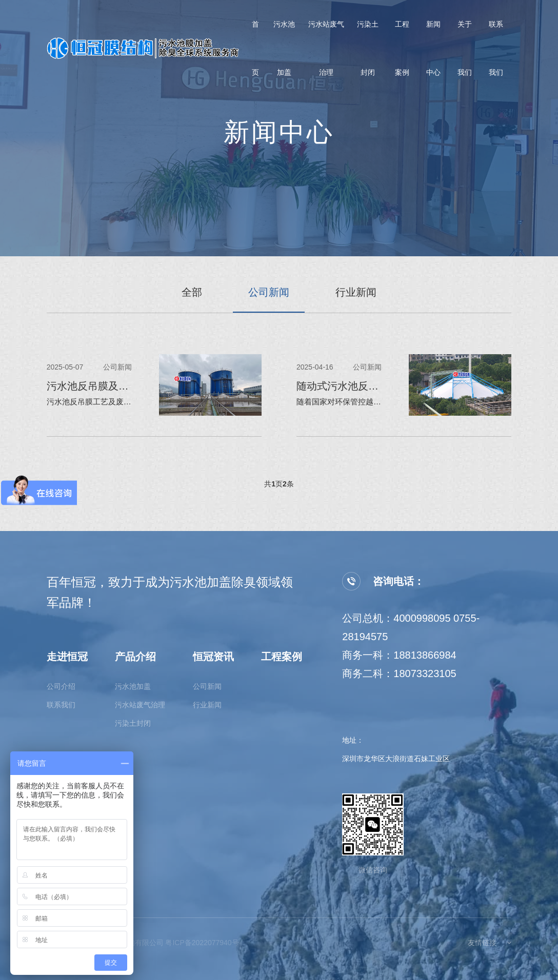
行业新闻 (356, 292)
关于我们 (465, 51)
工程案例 (402, 51)
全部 (192, 292)
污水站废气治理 (326, 51)
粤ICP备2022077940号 (202, 943)
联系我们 (496, 51)
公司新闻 (269, 292)
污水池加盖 (284, 51)
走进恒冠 (67, 657)
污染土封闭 (368, 51)
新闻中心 (433, 51)
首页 (255, 51)
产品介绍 (135, 657)
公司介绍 (61, 686)
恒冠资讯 (213, 657)
